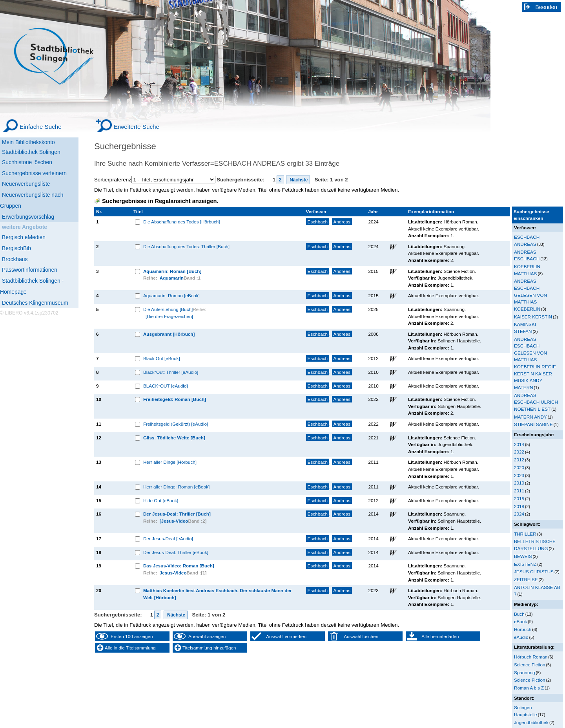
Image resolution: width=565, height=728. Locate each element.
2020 (519, 467)
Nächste (298, 180)
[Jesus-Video (174, 521)
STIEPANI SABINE (533, 424)
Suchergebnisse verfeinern (34, 173)
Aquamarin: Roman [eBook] (171, 295)
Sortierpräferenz (113, 180)
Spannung (524, 672)
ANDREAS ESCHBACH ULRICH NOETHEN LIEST (536, 402)
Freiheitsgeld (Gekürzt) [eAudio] (176, 424)
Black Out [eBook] (162, 358)
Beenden (547, 7)
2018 (519, 506)
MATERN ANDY (530, 417)
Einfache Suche (41, 127)
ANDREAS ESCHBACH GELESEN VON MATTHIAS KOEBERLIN (530, 295)
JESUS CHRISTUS (534, 572)
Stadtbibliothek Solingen (31, 152)
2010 (519, 483)
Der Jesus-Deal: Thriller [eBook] (176, 552)
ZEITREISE (526, 579)
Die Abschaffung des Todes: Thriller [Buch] (186, 246)
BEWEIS (523, 556)
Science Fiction (529, 665)
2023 (519, 475)
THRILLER (525, 534)
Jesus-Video (173, 573)
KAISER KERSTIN (533, 317)
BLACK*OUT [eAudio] (166, 386)
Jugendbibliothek (531, 722)
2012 (519, 460)
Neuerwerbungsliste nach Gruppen (32, 200)
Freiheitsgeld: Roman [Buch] (175, 399)
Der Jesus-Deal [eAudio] (168, 539)
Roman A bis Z (529, 688)
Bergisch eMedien (24, 237)
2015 (519, 498)
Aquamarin (172, 278)
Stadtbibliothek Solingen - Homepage (32, 286)
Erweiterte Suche (137, 127)
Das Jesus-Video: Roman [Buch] (179, 566)
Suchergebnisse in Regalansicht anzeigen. (160, 201)
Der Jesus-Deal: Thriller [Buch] (177, 514)
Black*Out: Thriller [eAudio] (171, 372)
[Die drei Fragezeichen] (169, 316)
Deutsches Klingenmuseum (35, 303)
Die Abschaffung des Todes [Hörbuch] (182, 222)
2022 (519, 452)
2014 (519, 444)
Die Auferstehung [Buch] (168, 309)
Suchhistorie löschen (27, 162)
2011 (519, 491)
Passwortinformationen (30, 270)
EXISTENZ (525, 564)
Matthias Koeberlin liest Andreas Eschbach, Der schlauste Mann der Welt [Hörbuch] (218, 594)
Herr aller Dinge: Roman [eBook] (176, 487)
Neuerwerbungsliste (26, 184)
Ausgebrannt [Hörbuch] (169, 334)
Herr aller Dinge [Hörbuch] (170, 462)
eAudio (521, 637)
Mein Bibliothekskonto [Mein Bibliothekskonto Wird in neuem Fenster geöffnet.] (28, 142)
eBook (520, 621)
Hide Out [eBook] (161, 500)
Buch (519, 614)
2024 (519, 514)
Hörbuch (523, 629)
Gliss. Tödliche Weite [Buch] (174, 438)
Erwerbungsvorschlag (28, 217)
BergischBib (16, 248)
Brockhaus (15, 259)
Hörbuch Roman (531, 657)
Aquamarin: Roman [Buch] (172, 271)
